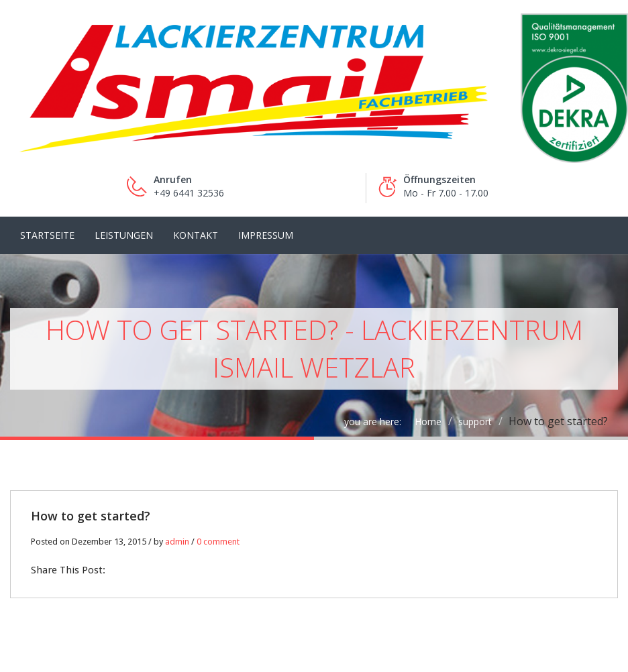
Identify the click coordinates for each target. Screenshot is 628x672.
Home (428, 422)
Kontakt (196, 235)
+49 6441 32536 (189, 193)
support (475, 422)
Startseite (47, 235)
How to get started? (91, 516)
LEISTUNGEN (124, 235)
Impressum (266, 235)
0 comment (218, 542)
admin (177, 542)
